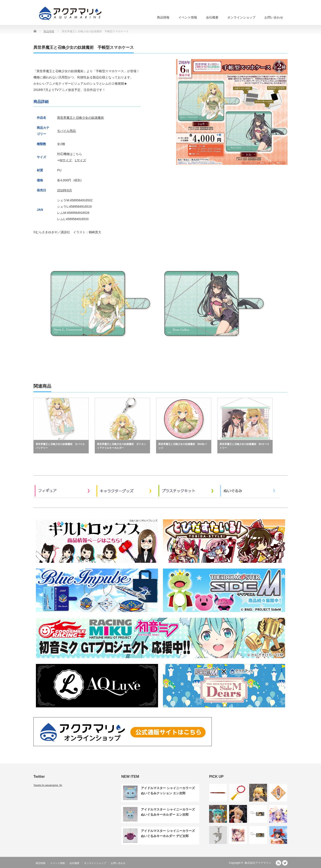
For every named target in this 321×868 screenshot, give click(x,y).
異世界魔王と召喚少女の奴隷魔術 (80, 118)
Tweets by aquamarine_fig (48, 785)
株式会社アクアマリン (258, 863)
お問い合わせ (274, 17)
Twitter (285, 863)
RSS (278, 863)
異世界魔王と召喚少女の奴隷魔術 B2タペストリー (244, 446)
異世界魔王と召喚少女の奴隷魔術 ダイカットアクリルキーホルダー (121, 446)
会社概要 (212, 17)
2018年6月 (65, 190)
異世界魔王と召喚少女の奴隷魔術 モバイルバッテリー (60, 446)
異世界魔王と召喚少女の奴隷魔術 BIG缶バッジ (183, 446)
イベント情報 (188, 17)
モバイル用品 (66, 131)
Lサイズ (80, 160)
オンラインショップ (241, 17)
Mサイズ (66, 160)
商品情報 (163, 17)
